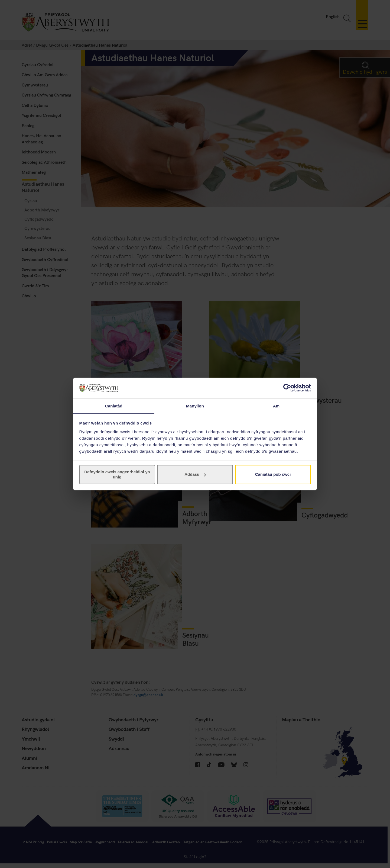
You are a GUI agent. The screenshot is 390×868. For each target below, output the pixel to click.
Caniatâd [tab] (114, 406)
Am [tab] (276, 406)
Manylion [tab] (195, 406)
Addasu (195, 475)
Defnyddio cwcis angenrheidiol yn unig (117, 475)
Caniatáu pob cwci (273, 475)
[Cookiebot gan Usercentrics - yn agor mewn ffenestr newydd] (287, 388)
